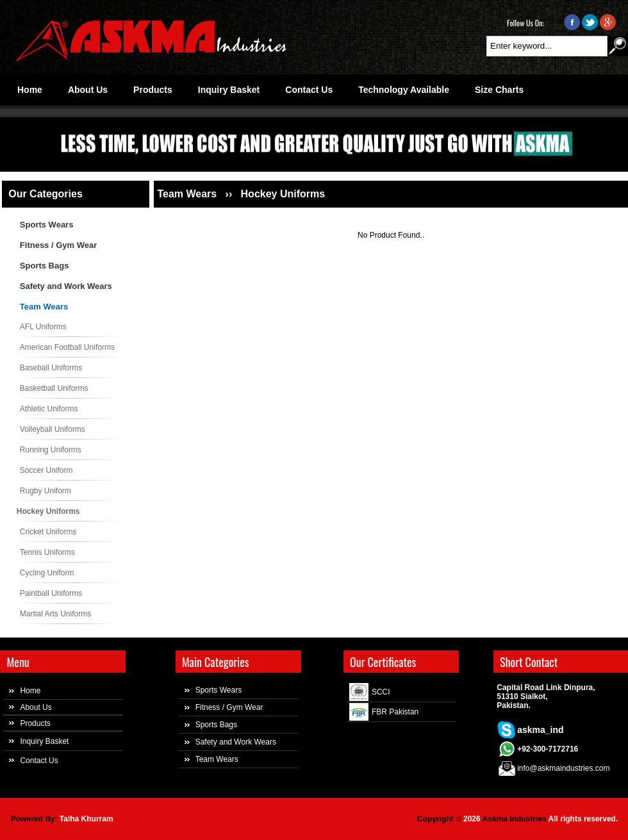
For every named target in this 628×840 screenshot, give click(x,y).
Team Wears (44, 307)
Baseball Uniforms (51, 368)
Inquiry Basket (44, 741)
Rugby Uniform (45, 491)
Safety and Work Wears (66, 286)
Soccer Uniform (46, 470)
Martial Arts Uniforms (55, 614)
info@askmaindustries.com (563, 768)
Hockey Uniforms (48, 511)
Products (35, 723)
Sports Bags (45, 266)
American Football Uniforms (67, 347)
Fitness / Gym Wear (58, 245)
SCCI (381, 692)
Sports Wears (47, 225)
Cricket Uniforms (48, 532)
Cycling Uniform (47, 573)
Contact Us (39, 761)
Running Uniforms (51, 450)
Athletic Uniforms (49, 409)
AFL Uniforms (43, 327)
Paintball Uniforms (51, 593)
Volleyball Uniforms (53, 429)
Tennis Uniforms (47, 552)
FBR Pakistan (395, 712)
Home (30, 691)
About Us (36, 707)
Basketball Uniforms (54, 388)
